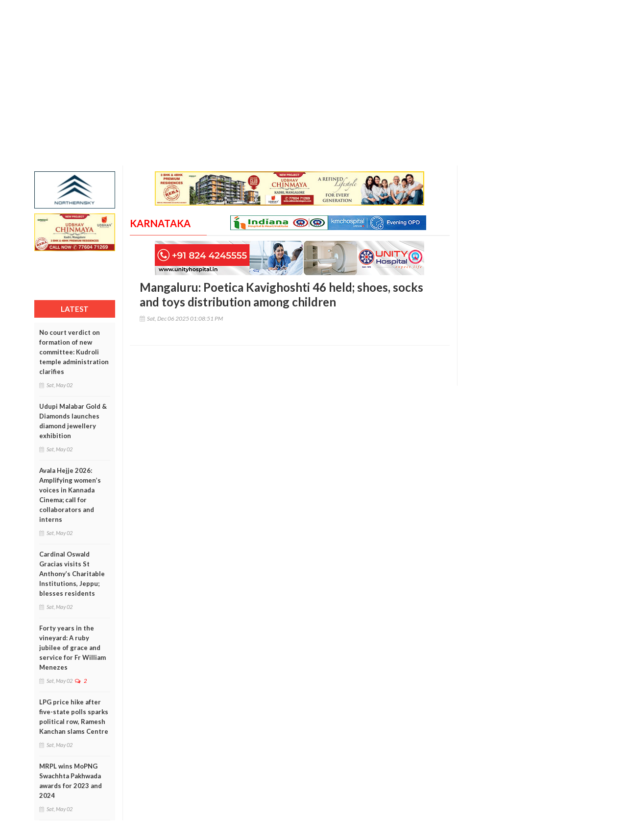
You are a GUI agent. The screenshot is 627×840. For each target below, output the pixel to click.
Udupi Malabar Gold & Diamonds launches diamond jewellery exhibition (73, 421)
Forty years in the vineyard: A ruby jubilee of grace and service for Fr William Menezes (72, 648)
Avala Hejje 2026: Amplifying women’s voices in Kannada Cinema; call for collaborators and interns (70, 495)
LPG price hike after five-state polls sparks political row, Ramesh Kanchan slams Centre (74, 717)
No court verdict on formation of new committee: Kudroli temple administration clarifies (74, 352)
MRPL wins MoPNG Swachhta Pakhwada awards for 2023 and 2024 (71, 781)
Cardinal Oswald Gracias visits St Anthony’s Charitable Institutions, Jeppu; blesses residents (72, 574)
